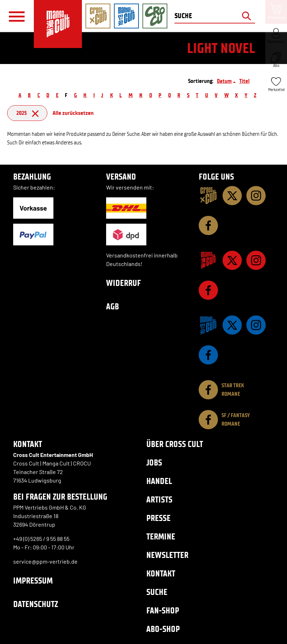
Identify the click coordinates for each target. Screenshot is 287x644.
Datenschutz (36, 604)
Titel (244, 81)
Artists (159, 499)
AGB (113, 306)
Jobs (154, 462)
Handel (159, 481)
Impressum (33, 581)
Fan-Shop (163, 610)
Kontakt (161, 573)
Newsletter (167, 555)
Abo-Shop (163, 629)
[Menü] (17, 16)
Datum (224, 81)
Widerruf (124, 283)
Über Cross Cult (175, 444)
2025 (27, 113)
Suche (157, 592)
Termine (161, 536)
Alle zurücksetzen (73, 113)
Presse (158, 518)
